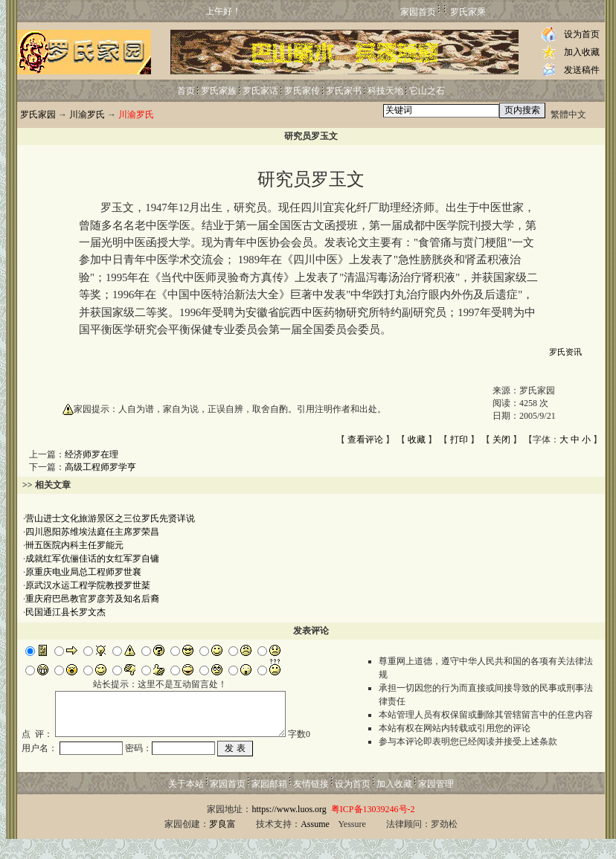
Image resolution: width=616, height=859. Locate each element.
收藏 (417, 440)
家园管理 (436, 804)
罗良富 (222, 844)
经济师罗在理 (92, 454)
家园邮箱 (269, 804)
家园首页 (418, 12)
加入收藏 (582, 52)
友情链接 (311, 804)
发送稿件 (582, 70)
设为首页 (582, 34)
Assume (315, 844)
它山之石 (427, 91)
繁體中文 (568, 115)
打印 (459, 440)
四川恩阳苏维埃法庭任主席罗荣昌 (92, 532)
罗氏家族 (219, 91)
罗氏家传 (302, 91)
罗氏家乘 (468, 12)
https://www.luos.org (289, 829)
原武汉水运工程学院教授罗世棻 (88, 585)
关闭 (501, 440)
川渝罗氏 (87, 115)
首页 (186, 91)
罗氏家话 (260, 91)
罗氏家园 (38, 115)
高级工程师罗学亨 (100, 467)
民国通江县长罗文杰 (65, 612)
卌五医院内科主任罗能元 (74, 545)
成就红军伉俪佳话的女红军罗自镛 (92, 559)
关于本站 (186, 804)
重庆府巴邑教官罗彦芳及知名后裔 (92, 599)
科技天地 (385, 91)
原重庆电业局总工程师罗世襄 (83, 572)
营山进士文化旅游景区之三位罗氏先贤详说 (110, 518)
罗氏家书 (344, 91)
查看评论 (365, 440)
